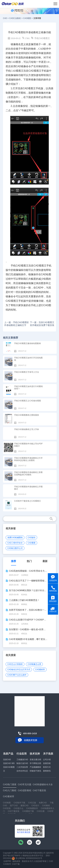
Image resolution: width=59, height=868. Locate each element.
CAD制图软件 (32, 808)
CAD (5, 18)
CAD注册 (41, 811)
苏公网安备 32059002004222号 (27, 858)
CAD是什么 (18, 808)
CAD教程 (46, 806)
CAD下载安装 (14, 811)
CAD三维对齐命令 (15, 543)
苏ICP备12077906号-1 (12, 856)
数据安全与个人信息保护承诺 (34, 861)
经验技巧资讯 (35, 771)
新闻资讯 (47, 771)
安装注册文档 (35, 760)
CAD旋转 (32, 537)
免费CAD (43, 803)
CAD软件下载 (19, 803)
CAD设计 (35, 806)
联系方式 (47, 767)
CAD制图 (7, 803)
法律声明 (7, 861)
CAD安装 (7, 808)
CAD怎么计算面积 (15, 664)
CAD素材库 (40, 670)
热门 (29, 561)
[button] (28, 11)
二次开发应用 (22, 767)
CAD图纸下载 (28, 811)
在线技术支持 (31, 740)
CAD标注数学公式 (15, 548)
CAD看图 (27, 18)
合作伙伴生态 (22, 771)
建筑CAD (24, 806)
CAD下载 (16, 864)
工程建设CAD (22, 760)
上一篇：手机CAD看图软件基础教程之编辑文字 (17, 324)
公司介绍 (47, 760)
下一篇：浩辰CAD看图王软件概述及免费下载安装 (42, 324)
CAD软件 (7, 864)
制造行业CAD (22, 763)
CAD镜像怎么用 (34, 664)
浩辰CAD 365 (9, 763)
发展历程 (47, 763)
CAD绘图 (46, 274)
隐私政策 (16, 861)
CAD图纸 (36, 292)
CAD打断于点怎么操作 (17, 675)
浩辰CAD (7, 760)
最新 (45, 561)
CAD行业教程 (15, 18)
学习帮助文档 (35, 763)
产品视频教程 (35, 767)
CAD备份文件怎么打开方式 (19, 670)
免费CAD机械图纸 (15, 537)
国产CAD (14, 806)
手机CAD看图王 (42, 38)
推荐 (14, 561)
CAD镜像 (21, 66)
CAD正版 (32, 803)
